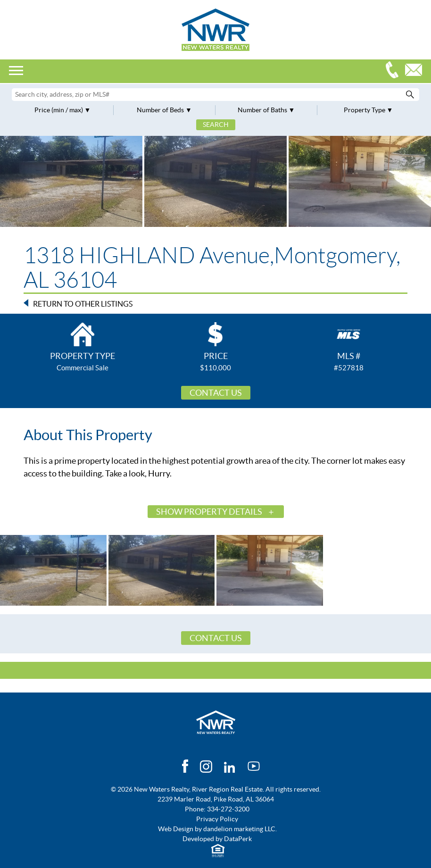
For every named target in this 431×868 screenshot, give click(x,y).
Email (416, 71)
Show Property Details (209, 512)
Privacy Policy (217, 819)
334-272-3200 (394, 71)
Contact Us (216, 393)
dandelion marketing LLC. (240, 829)
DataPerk (238, 839)
